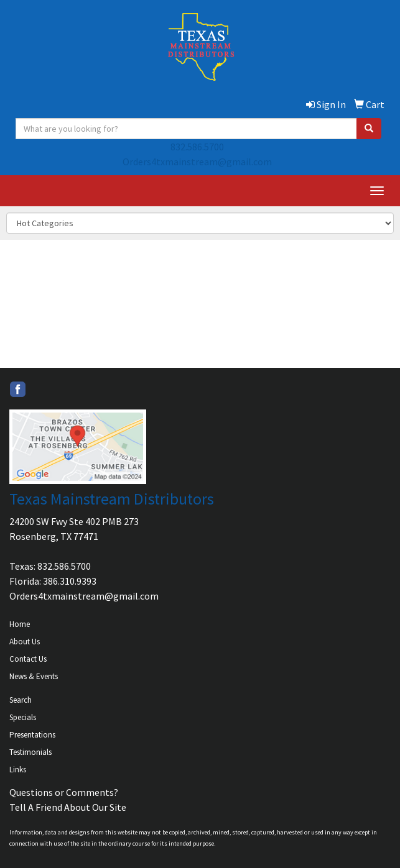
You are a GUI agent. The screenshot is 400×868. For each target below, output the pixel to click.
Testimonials (30, 752)
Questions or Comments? (64, 792)
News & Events (34, 676)
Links (18, 770)
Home (20, 624)
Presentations (32, 735)
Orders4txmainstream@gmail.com (197, 162)
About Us (25, 642)
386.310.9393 (70, 581)
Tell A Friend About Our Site (68, 807)
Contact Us (28, 659)
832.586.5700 (197, 147)
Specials (23, 717)
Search (21, 700)
